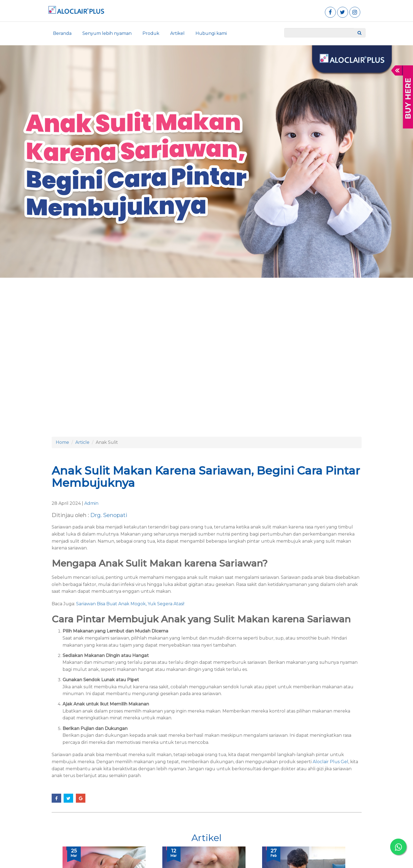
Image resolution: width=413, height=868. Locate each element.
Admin (91, 503)
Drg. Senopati (109, 515)
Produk (151, 33)
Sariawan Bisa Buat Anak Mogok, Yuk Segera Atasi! (130, 604)
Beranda (62, 33)
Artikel (177, 33)
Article (82, 442)
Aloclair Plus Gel (330, 762)
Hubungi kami (211, 33)
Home (62, 442)
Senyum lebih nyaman (107, 33)
